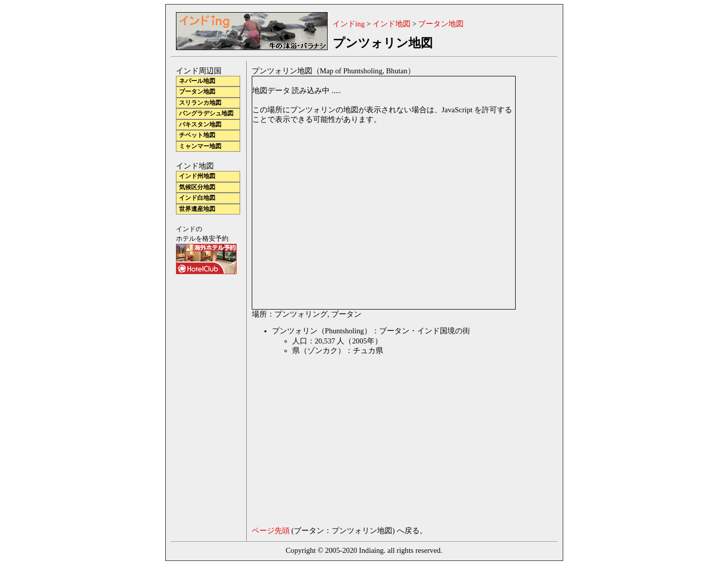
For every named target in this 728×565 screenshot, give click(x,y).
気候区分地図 (197, 187)
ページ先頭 (271, 531)
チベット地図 (197, 135)
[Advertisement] (337, 443)
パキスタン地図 (200, 125)
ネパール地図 (197, 81)
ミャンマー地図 (200, 146)
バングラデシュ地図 (206, 114)
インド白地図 (197, 198)
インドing (349, 24)
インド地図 (392, 24)
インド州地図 (197, 176)
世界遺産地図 (197, 209)
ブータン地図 (441, 24)
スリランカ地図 (200, 103)
